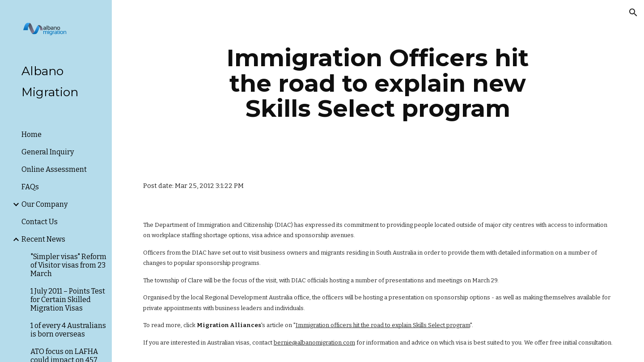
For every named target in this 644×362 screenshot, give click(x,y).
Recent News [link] (43, 239)
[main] (378, 83)
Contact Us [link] (40, 222)
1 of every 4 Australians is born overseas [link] (68, 330)
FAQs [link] (30, 187)
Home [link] (32, 134)
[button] (633, 13)
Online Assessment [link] (54, 169)
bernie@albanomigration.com (314, 343)
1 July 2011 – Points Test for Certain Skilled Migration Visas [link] (68, 300)
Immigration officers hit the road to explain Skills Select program (383, 325)
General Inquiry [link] (48, 152)
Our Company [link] (44, 204)
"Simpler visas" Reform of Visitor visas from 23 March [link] (68, 265)
